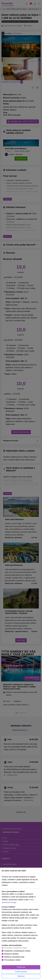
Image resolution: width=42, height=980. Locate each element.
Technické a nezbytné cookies (16, 948)
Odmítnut (21, 976)
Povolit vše (21, 967)
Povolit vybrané (21, 972)
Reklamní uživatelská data (14, 957)
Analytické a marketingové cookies (17, 951)
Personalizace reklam (12, 960)
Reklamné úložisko (11, 954)
